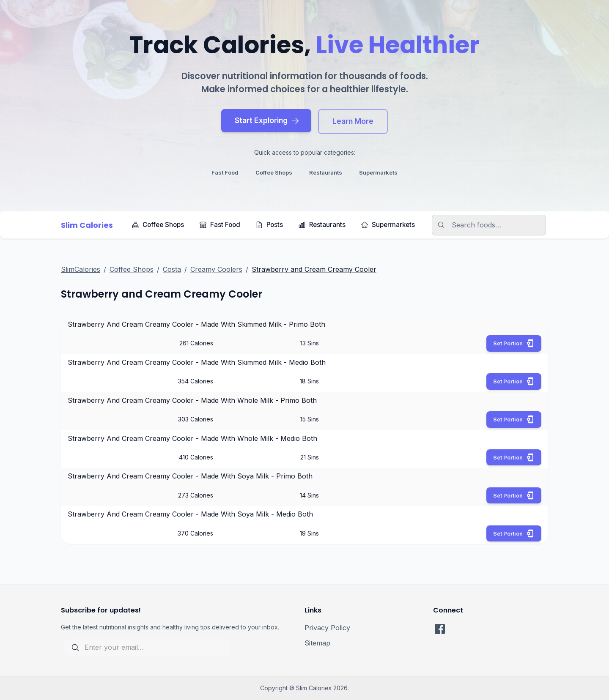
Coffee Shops (158, 225)
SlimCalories (81, 269)
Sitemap (317, 643)
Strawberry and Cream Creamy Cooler (314, 269)
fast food (225, 172)
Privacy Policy (327, 628)
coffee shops (274, 172)
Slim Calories (314, 688)
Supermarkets (388, 225)
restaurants (326, 172)
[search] (494, 225)
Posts (269, 225)
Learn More (353, 121)
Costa (172, 269)
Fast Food (220, 225)
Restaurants (322, 225)
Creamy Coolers (216, 269)
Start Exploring (267, 120)
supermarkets (378, 172)
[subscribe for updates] (147, 647)
